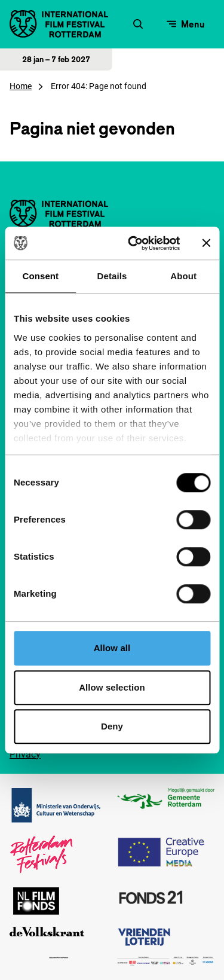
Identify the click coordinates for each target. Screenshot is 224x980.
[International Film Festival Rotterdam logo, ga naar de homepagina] (59, 24)
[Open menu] (186, 24)
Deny (112, 726)
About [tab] (183, 276)
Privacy (25, 754)
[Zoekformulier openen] (138, 24)
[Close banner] (206, 243)
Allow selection (112, 687)
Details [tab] (112, 276)
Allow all (112, 648)
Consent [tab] (40, 276)
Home (21, 86)
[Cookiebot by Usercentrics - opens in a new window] (134, 243)
